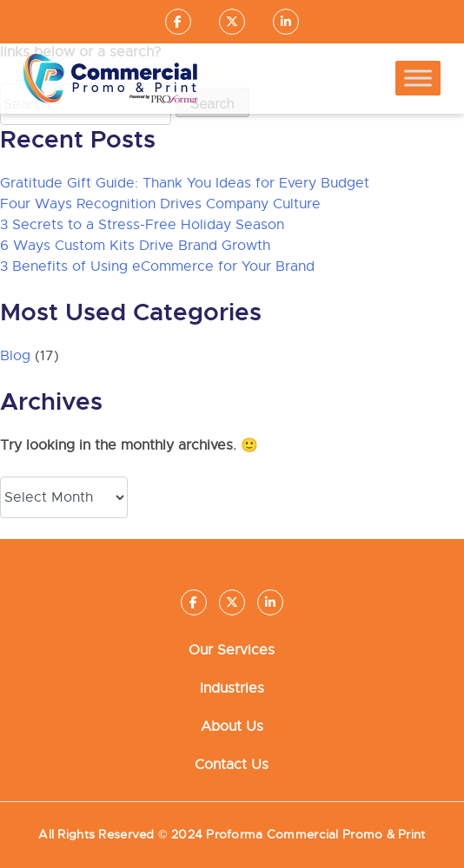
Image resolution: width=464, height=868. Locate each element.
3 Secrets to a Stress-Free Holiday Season (142, 225)
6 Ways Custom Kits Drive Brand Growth (135, 246)
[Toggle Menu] (418, 79)
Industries (232, 688)
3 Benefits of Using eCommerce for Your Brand (157, 266)
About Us (232, 727)
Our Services (232, 650)
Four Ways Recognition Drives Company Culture (160, 204)
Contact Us (232, 765)
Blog (15, 356)
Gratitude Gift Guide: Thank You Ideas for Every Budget (185, 183)
